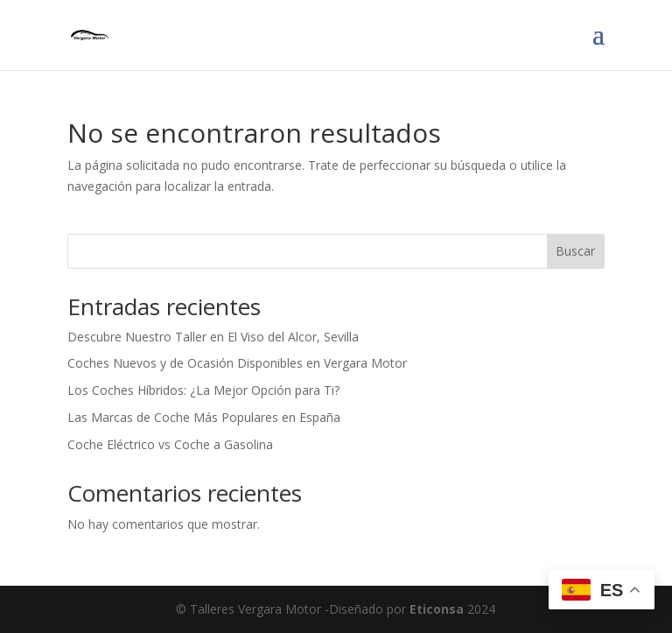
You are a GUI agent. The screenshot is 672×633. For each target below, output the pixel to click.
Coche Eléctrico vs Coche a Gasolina (170, 444)
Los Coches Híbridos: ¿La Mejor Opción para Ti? (203, 390)
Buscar (575, 251)
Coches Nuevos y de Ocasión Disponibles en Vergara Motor (237, 363)
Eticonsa (437, 609)
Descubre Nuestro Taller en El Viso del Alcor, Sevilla (213, 337)
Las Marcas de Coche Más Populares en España (204, 417)
